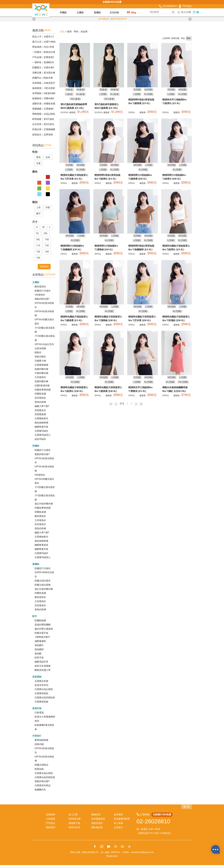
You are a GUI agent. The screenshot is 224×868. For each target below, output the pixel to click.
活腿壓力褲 (40, 361)
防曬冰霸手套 (41, 633)
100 (47, 239)
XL (37, 233)
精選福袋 (39, 769)
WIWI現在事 (75, 819)
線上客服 (118, 823)
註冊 (189, 12)
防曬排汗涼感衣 (43, 291)
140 (47, 252)
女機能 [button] (80, 13)
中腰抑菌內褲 (41, 373)
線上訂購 (73, 815)
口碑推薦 (51, 819)
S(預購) (137, 89)
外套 (48, 207)
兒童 (38, 163)
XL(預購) (149, 94)
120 (47, 245)
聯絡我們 (51, 827)
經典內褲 (39, 744)
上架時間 (166, 38)
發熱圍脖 (39, 649)
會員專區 (118, 815)
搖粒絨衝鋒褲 (41, 423)
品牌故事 (51, 815)
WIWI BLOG (74, 827)
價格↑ (189, 38)
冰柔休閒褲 (40, 348)
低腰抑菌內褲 (41, 369)
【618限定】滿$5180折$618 (112, 19)
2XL (46, 233)
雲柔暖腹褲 (40, 414)
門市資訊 (185, 6)
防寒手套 (39, 658)
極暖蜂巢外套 (41, 427)
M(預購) (149, 89)
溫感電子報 (74, 823)
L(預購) (103, 94)
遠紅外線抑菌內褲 (44, 504)
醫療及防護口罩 (43, 670)
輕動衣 (38, 352)
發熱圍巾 (39, 645)
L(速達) (69, 94)
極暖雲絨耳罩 (41, 662)
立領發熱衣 (40, 377)
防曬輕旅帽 (40, 621)
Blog (131, 12)
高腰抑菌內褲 (41, 381)
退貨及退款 (97, 823)
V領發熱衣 (40, 295)
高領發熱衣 (40, 398)
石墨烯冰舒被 (41, 681)
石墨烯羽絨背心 (43, 435)
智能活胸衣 (40, 357)
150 (38, 258)
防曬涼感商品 (41, 765)
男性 (38, 157)
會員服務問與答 (122, 819)
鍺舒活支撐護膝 (43, 666)
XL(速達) (81, 94)
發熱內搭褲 (40, 402)
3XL (38, 239)
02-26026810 (168, 6)
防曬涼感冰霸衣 (43, 581)
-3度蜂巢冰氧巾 (42, 637)
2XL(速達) (75, 99)
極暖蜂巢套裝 (41, 545)
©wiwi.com (112, 856)
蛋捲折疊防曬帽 (43, 625)
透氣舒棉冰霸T (42, 299)
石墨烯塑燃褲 (41, 365)
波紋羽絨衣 (40, 439)
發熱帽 (38, 654)
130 (38, 252)
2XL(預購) (183, 382)
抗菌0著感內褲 (42, 386)
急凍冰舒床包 (41, 685)
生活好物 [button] (114, 13)
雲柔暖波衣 (40, 410)
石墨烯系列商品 (43, 785)
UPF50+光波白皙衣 (44, 344)
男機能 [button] (63, 13)
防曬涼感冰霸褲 (43, 585)
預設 (183, 38)
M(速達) (81, 89)
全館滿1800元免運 (112, 2)
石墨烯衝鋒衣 (41, 418)
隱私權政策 (97, 827)
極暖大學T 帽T (42, 406)
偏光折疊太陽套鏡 (44, 629)
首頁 (62, 32)
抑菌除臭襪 (40, 394)
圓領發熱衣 (40, 287)
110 (38, 245)
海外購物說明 (98, 819)
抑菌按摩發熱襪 (43, 390)
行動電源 (39, 713)
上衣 (38, 207)
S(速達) (69, 89)
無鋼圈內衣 (40, 790)
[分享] (129, 847)
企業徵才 (118, 827)
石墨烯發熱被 (41, 702)
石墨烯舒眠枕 (41, 693)
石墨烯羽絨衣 (41, 431)
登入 (181, 12)
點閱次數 (175, 38)
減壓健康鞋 (40, 641)
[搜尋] (173, 12)
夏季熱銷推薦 (41, 740)
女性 (48, 157)
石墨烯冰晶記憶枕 (44, 689)
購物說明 (96, 815)
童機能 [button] (97, 13)
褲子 (38, 214)
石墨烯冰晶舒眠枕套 (45, 698)
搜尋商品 (44, 267)
